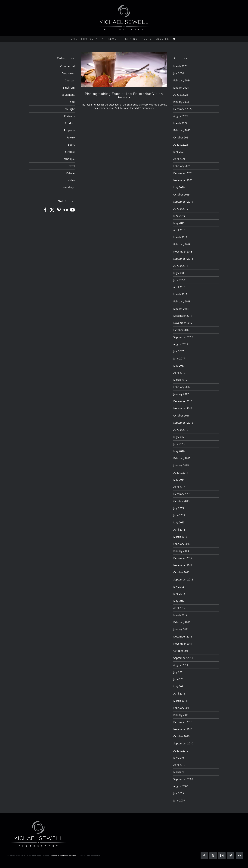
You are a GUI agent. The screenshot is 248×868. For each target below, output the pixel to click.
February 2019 (182, 244)
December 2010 (183, 722)
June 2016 (179, 444)
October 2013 (181, 501)
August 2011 (181, 665)
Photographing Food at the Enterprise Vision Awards (124, 96)
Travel (71, 166)
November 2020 (183, 180)
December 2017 (183, 316)
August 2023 (181, 95)
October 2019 (181, 195)
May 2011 (179, 686)
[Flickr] (66, 210)
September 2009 (183, 779)
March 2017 (180, 380)
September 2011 (183, 658)
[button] (174, 39)
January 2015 (181, 465)
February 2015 (182, 458)
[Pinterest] (59, 210)
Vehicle (70, 173)
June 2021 (179, 152)
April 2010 (179, 765)
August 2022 (181, 116)
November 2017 (183, 323)
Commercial (67, 66)
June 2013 (179, 515)
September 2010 (183, 743)
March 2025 (180, 66)
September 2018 (183, 259)
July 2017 (179, 351)
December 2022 (183, 109)
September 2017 (183, 337)
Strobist (70, 152)
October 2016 (181, 416)
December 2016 (183, 401)
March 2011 (180, 701)
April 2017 (179, 373)
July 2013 (179, 508)
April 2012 (179, 608)
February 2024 (182, 80)
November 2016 (183, 408)
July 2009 (179, 793)
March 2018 (180, 294)
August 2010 (181, 751)
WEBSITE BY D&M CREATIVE (64, 856)
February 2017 (182, 387)
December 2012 (183, 558)
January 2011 (181, 715)
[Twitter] (52, 210)
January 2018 (181, 309)
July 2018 (179, 273)
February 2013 (182, 544)
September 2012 (183, 580)
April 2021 (179, 159)
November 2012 (183, 565)
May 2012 (179, 601)
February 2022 (182, 130)
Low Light (69, 109)
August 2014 (181, 473)
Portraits (69, 116)
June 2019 (179, 216)
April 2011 (179, 694)
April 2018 (179, 287)
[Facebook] (45, 210)
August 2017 (181, 344)
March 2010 (180, 772)
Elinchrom (69, 88)
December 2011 (183, 637)
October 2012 (181, 572)
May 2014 (179, 480)
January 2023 (181, 102)
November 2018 (183, 252)
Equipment (68, 95)
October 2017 (181, 330)
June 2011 (179, 679)
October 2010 (181, 736)
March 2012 (180, 615)
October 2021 (181, 138)
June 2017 (179, 359)
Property (69, 130)
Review (71, 138)
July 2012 (179, 587)
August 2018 (181, 266)
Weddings (69, 187)
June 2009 (179, 801)
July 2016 (179, 437)
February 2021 (182, 166)
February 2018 (182, 301)
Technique (68, 159)
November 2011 (183, 644)
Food (72, 102)
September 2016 (183, 423)
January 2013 (181, 551)
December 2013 (183, 494)
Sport (71, 145)
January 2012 (181, 629)
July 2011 (179, 672)
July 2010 (179, 758)
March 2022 (180, 123)
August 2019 (181, 209)
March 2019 (180, 237)
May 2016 (179, 451)
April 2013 (179, 530)
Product (70, 123)
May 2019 (179, 223)
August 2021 (181, 145)
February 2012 (182, 622)
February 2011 (182, 708)
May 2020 (179, 187)
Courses (70, 80)
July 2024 (179, 73)
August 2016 (181, 430)
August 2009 (181, 786)
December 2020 (183, 173)
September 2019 (183, 202)
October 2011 (181, 651)
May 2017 (179, 366)
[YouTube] (72, 210)
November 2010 (183, 729)
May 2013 (179, 522)
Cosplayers (68, 73)
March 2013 (180, 537)
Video (71, 180)
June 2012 (179, 594)
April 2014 (179, 487)
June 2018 (179, 280)
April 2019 (179, 230)
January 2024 (181, 88)
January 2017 (181, 394)
